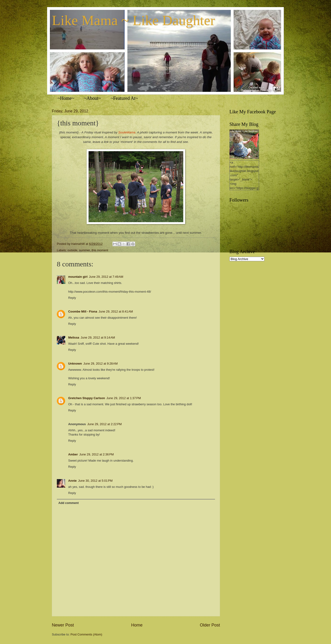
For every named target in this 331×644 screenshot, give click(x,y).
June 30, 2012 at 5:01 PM (95, 481)
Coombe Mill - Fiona (83, 311)
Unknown (75, 364)
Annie (72, 481)
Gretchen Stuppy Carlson (87, 398)
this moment (100, 250)
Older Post (210, 625)
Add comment (68, 503)
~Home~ (66, 98)
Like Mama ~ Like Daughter (133, 20)
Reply (72, 298)
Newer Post (63, 625)
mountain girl (78, 277)
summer (85, 250)
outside (72, 250)
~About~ (93, 98)
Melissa (74, 337)
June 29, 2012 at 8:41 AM (116, 311)
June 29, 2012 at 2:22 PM (104, 424)
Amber (73, 454)
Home (137, 625)
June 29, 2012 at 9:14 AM (98, 337)
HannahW (78, 244)
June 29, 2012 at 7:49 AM (106, 277)
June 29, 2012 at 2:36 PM (97, 454)
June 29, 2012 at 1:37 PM (124, 398)
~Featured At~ (124, 98)
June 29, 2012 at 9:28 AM (101, 364)
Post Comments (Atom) (86, 634)
